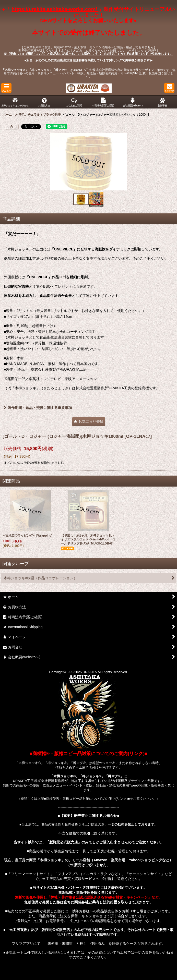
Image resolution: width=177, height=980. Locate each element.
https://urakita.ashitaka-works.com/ (55, 9)
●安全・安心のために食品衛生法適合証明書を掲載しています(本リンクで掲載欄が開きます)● (88, 60)
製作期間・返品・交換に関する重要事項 (38, 408)
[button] (6, 88)
